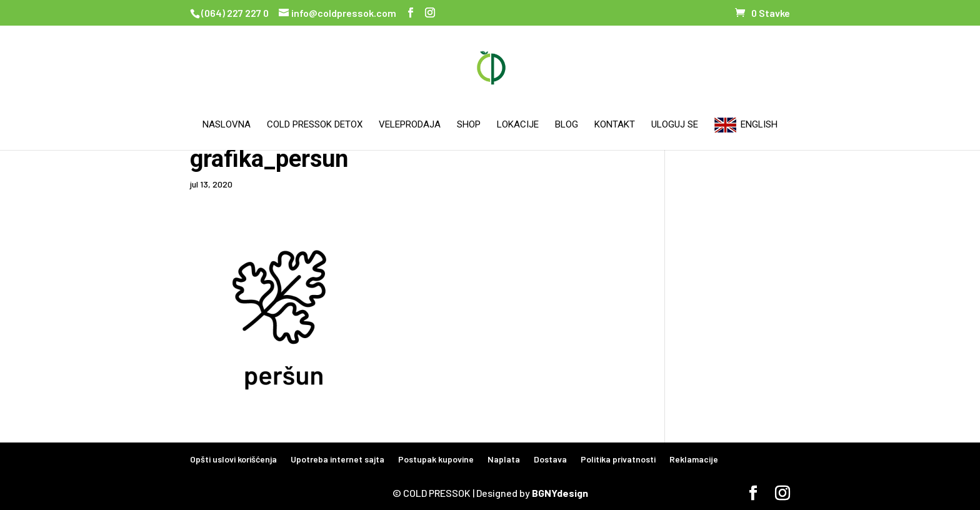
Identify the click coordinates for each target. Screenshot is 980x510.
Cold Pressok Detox (315, 125)
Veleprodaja (410, 125)
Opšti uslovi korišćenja (233, 459)
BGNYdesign (560, 493)
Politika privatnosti (618, 459)
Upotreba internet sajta (337, 459)
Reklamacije (694, 459)
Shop (469, 125)
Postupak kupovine (436, 459)
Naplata (504, 459)
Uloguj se (675, 125)
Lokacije (518, 125)
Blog (567, 125)
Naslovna (227, 125)
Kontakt (615, 125)
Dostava (550, 459)
